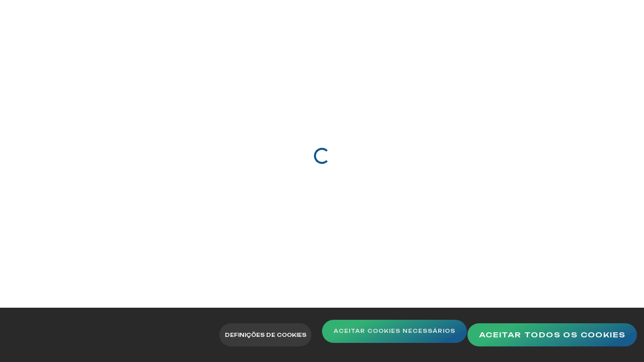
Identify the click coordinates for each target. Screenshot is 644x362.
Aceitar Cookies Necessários (416, 335)
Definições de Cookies (254, 335)
